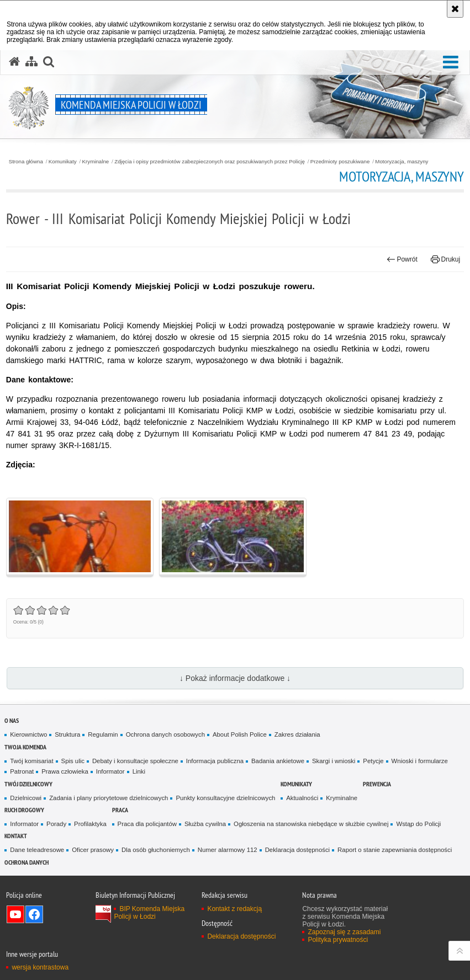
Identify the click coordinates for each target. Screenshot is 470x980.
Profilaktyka (90, 824)
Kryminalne (96, 162)
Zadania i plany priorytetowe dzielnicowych (109, 798)
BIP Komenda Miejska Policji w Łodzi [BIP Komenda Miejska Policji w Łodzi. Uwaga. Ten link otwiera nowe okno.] (149, 913)
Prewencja (377, 784)
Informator (110, 771)
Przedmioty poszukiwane (340, 162)
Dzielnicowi (26, 798)
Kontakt (16, 836)
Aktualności (302, 798)
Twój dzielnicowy (28, 784)
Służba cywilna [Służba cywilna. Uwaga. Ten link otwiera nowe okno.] (205, 824)
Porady (56, 824)
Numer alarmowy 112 (228, 850)
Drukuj (445, 259)
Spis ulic (73, 761)
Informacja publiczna (215, 761)
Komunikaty (63, 162)
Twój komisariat (31, 761)
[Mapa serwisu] (31, 62)
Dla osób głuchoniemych (156, 850)
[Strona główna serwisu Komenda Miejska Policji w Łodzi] (14, 62)
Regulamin (103, 734)
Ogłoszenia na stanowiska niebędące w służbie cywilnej (311, 824)
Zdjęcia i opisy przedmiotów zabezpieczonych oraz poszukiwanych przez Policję (210, 162)
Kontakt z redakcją (234, 909)
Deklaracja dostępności (297, 850)
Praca (120, 810)
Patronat (22, 771)
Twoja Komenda (25, 747)
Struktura (67, 734)
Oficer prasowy (93, 850)
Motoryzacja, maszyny (402, 162)
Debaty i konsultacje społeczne (135, 761)
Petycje (373, 761)
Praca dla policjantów (147, 824)
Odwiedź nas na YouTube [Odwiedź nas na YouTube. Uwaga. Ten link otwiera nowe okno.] (15, 914)
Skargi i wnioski (334, 761)
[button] (451, 63)
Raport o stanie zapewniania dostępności (395, 850)
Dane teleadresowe (37, 850)
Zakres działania (297, 734)
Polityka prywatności (338, 940)
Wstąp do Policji (418, 824)
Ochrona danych (27, 862)
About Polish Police (240, 734)
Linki (139, 771)
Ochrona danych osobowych (165, 734)
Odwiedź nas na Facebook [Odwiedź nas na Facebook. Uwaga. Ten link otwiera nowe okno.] (34, 914)
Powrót (402, 259)
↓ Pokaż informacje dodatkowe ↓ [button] (235, 678)
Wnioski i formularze (420, 761)
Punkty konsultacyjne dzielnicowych (225, 798)
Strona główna (26, 162)
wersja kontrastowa (40, 967)
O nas (12, 720)
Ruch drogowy (24, 810)
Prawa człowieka (65, 771)
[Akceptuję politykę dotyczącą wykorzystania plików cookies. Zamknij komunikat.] (455, 9)
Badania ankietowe (278, 761)
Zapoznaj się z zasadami (344, 932)
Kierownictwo (28, 734)
